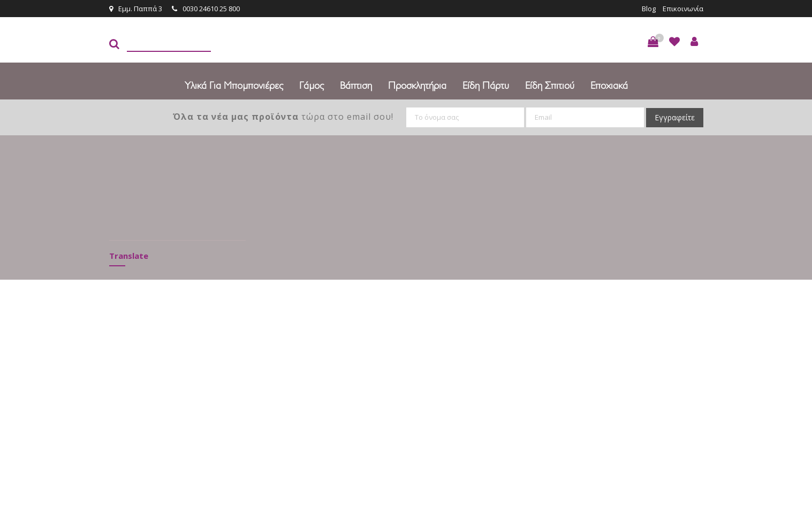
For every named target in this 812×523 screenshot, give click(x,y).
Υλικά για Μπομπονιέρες (234, 86)
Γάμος (312, 86)
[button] (653, 42)
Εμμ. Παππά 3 (136, 9)
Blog (649, 9)
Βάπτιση (356, 86)
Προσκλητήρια (417, 86)
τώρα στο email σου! (283, 117)
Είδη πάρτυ (486, 86)
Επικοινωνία (683, 9)
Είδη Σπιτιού (550, 86)
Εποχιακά (609, 86)
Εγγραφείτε (675, 117)
